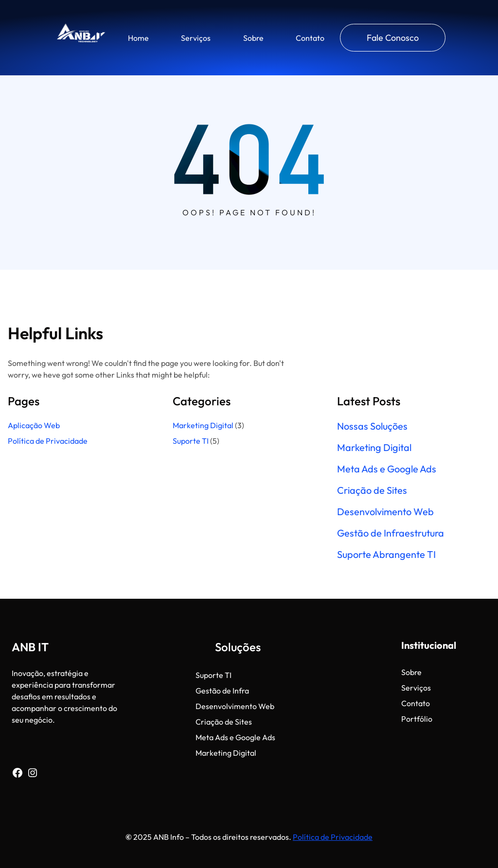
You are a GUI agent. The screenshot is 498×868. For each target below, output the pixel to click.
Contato (310, 38)
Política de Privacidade (48, 441)
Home (138, 38)
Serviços (196, 38)
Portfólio (417, 719)
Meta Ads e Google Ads (387, 469)
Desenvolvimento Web (385, 512)
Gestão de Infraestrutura (391, 533)
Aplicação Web (34, 425)
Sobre (253, 38)
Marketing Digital (203, 425)
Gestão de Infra (222, 691)
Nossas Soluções (372, 426)
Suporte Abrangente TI (386, 555)
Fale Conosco (393, 38)
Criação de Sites (372, 490)
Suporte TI (191, 441)
